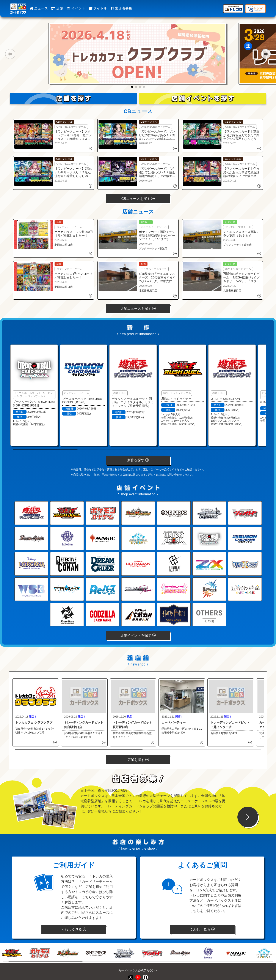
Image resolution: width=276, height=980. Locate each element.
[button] (10, 54)
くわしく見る (74, 929)
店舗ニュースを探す (138, 309)
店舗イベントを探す (138, 635)
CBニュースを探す (138, 199)
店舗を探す (138, 760)
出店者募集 (121, 8)
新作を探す (138, 460)
